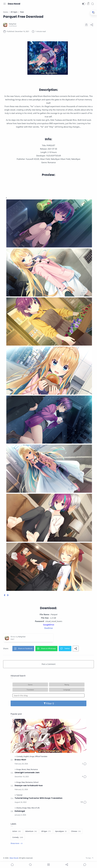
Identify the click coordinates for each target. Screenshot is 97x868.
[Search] (92, 4)
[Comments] (84, 764)
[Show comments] (85, 865)
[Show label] (17, 843)
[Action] (17, 831)
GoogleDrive (49, 625)
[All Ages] (46, 831)
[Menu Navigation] (5, 4)
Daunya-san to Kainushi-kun (29, 785)
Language (67, 690)
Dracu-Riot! (20, 760)
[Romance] (34, 770)
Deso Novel (14, 4)
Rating (67, 685)
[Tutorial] (19, 795)
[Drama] (19, 808)
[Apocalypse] (61, 831)
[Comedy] (20, 757)
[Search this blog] (48, 695)
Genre (30, 685)
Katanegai (20, 811)
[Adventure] (31, 831)
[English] (26, 757)
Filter (49, 703)
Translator (30, 690)
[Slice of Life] (35, 808)
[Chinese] (76, 831)
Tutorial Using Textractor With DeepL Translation (39, 798)
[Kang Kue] (13, 24)
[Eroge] (32, 757)
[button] (84, 4)
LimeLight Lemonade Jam (27, 773)
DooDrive (48, 628)
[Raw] (29, 770)
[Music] (24, 770)
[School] (36, 782)
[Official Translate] (41, 757)
